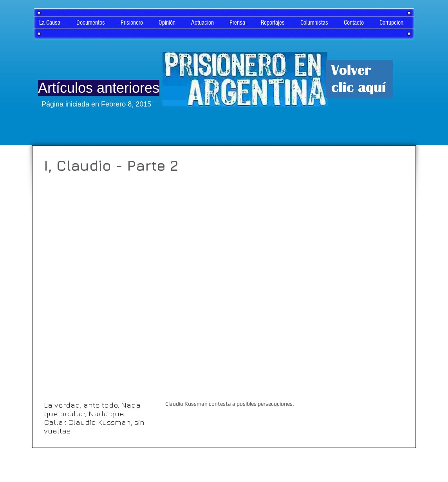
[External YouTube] (228, 285)
